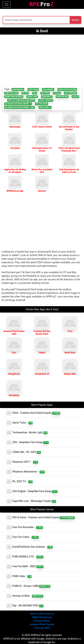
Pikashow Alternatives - (26, 472)
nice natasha (48, 89)
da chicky (45, 93)
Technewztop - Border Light (27, 433)
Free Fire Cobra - (22, 537)
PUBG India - (19, 576)
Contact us (48, 614)
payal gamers (18, 89)
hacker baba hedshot (14, 96)
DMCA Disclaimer (42, 617)
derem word (32, 96)
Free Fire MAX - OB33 (25, 567)
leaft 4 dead (33, 89)
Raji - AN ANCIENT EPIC (25, 606)
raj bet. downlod (46, 100)
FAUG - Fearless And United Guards (33, 413)
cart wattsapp (70, 93)
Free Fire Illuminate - (25, 527)
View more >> (45, 107)
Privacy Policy (42, 621)
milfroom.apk (62, 96)
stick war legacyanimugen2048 (21, 100)
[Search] (28, 20)
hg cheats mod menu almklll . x (18, 104)
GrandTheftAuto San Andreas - (29, 547)
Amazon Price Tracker (42, 624)
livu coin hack (41, 104)
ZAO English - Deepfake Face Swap (32, 491)
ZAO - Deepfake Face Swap (27, 442)
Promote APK (42, 628)
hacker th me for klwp (67, 89)
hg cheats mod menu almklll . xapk (20, 107)
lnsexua (57, 93)
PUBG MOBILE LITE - (25, 557)
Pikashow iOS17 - (22, 462)
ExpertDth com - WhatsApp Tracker (31, 501)
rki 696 (25, 93)
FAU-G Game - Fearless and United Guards (40, 518)
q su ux (75, 96)
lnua (35, 93)
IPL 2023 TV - (19, 482)
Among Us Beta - (25, 596)
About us (35, 614)
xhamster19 (47, 96)
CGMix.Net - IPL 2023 (24, 452)
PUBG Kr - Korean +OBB (28, 586)
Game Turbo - (19, 423)
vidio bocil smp (11, 93)
